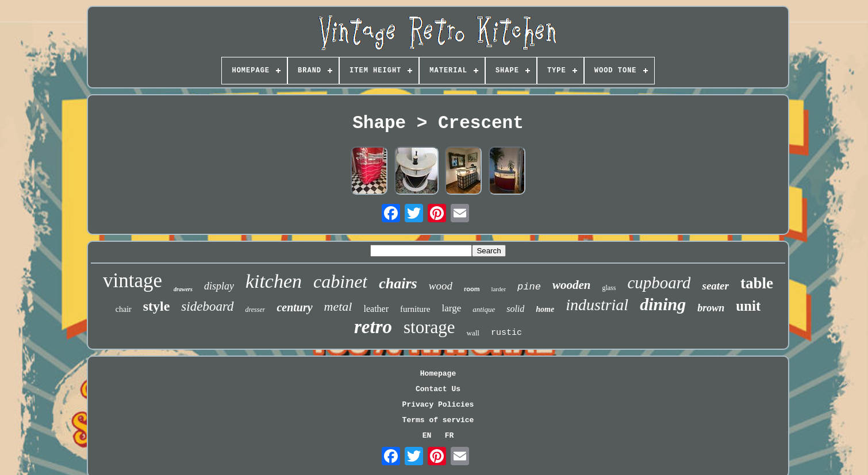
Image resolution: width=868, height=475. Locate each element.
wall (473, 333)
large (452, 308)
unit (748, 306)
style (157, 306)
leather (377, 309)
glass (609, 288)
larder (498, 289)
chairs (398, 283)
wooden (572, 285)
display (219, 286)
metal (338, 306)
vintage (132, 281)
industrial (597, 305)
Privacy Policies (438, 405)
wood (441, 286)
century (294, 307)
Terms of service (438, 420)
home (545, 309)
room (472, 289)
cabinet (340, 281)
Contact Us (438, 389)
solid (515, 309)
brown (711, 308)
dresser (256, 310)
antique (484, 309)
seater (715, 286)
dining (663, 304)
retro (373, 327)
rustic (506, 333)
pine (529, 287)
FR (450, 436)
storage (429, 327)
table (757, 283)
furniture (415, 309)
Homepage (438, 374)
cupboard (659, 283)
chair (124, 309)
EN (427, 436)
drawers (183, 289)
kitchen (274, 281)
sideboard (207, 306)
